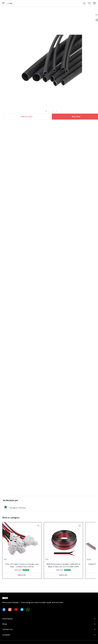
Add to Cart (27, 117)
